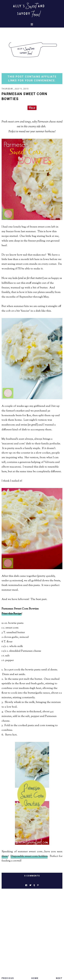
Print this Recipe (12, 614)
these (5, 856)
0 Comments (32, 876)
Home (35, 978)
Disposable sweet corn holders (29, 856)
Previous (8, 978)
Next (59, 978)
